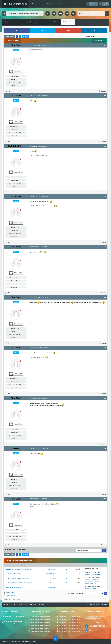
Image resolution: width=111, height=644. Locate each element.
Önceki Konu (11, 550)
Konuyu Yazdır (10, 593)
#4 (105, 196)
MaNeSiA (94, 584)
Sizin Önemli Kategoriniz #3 (40, 623)
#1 (105, 45)
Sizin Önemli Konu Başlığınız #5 (70, 628)
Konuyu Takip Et (11, 595)
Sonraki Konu (21, 550)
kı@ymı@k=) (52, 587)
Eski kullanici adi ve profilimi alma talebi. (19, 569)
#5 (105, 247)
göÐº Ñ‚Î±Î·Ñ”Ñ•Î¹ (52, 574)
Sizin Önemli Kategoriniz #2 (40, 620)
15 (66, 587)
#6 (105, 297)
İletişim (7, 605)
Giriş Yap (93, 4)
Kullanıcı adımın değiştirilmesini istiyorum (19, 583)
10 (66, 574)
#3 (105, 146)
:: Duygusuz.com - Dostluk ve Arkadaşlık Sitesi (18, 22)
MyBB (16, 641)
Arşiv (33, 605)
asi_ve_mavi (52, 569)
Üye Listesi (51, 4)
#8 (105, 398)
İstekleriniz (55, 22)
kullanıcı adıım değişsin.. (14, 587)
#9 (105, 449)
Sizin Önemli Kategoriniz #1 (40, 617)
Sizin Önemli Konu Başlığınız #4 (70, 625)
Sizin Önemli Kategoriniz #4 (40, 625)
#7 (105, 348)
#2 (105, 96)
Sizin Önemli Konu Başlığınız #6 (70, 631)
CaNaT (52, 583)
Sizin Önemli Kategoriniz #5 (40, 628)
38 (66, 583)
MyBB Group (32, 641)
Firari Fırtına (52, 578)
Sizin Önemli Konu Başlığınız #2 (70, 620)
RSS (42, 605)
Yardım (60, 4)
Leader (93, 570)
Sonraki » (25, 36)
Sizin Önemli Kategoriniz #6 (40, 631)
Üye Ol (105, 4)
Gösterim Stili (99, 40)
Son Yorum (88, 570)
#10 (104, 499)
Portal (34, 4)
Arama (42, 4)
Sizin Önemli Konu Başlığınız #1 (70, 617)
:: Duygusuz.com (15, 4)
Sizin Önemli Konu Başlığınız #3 (70, 623)
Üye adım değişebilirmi (14, 574)
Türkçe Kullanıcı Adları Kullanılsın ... (18, 578)
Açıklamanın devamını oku (14, 622)
